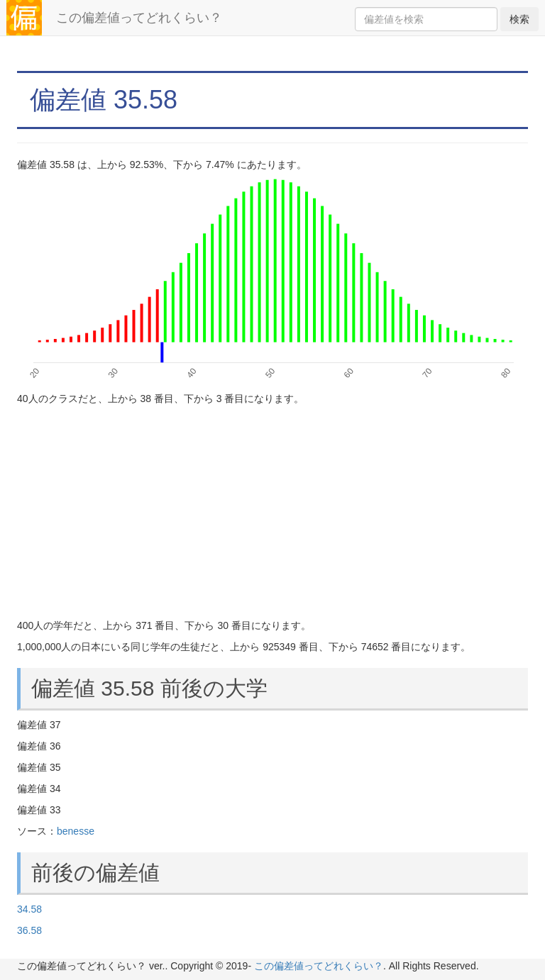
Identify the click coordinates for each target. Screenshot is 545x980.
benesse (76, 831)
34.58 (29, 909)
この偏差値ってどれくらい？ (139, 18)
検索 (519, 19)
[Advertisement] (272, 512)
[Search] (426, 19)
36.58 (29, 930)
